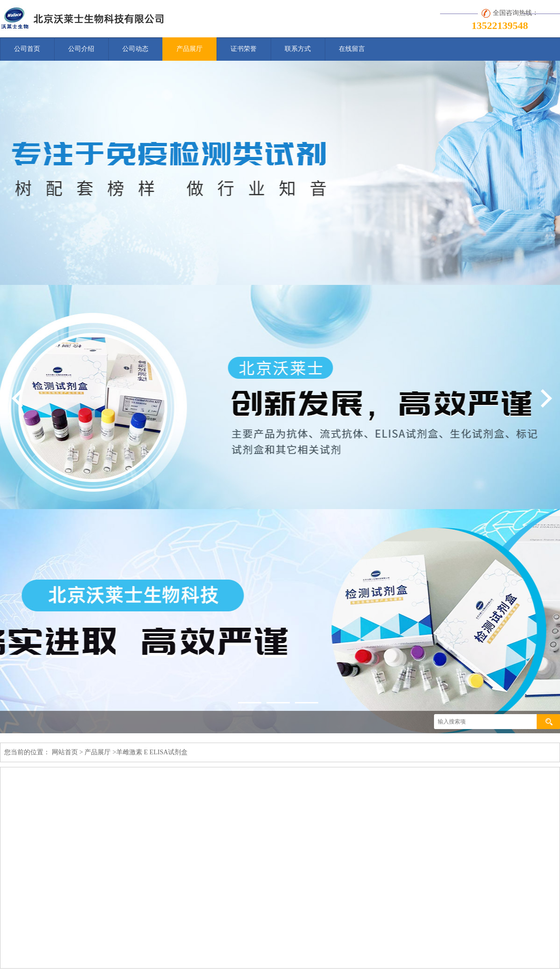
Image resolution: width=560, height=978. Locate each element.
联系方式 (298, 49)
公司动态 (135, 49)
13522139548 (500, 25)
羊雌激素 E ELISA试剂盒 (152, 752)
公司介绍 (81, 49)
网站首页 (65, 752)
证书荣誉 (244, 49)
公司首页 (27, 49)
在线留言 (352, 49)
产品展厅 (189, 49)
